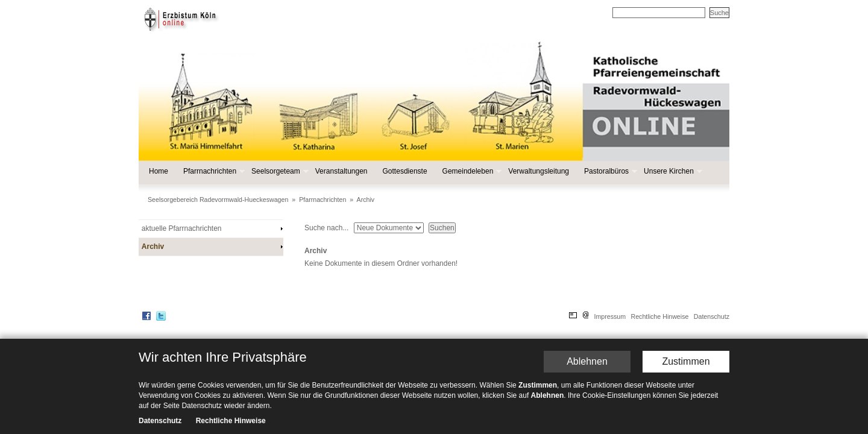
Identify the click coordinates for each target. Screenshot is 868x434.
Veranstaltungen (341, 171)
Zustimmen (686, 372)
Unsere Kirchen (672, 171)
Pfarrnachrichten (213, 171)
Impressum (610, 316)
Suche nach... (326, 228)
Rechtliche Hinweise (659, 316)
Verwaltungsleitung (539, 171)
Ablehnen (587, 372)
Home (159, 171)
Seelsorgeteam (279, 171)
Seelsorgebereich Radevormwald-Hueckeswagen (218, 200)
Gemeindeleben (471, 171)
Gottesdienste (405, 171)
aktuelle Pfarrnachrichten (182, 228)
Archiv (366, 200)
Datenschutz (712, 316)
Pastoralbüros (609, 171)
